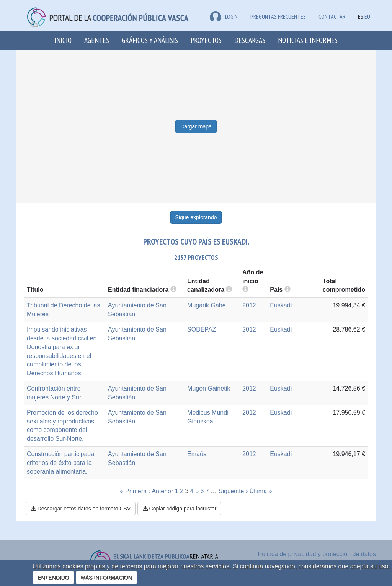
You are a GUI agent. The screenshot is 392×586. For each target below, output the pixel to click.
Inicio (63, 40)
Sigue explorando (196, 217)
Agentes (97, 40)
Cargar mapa (196, 126)
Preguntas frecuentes (278, 16)
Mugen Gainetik (209, 388)
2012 (249, 305)
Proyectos (206, 40)
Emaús (197, 454)
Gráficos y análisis (150, 40)
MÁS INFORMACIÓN (106, 578)
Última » (261, 491)
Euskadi (281, 305)
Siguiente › (233, 491)
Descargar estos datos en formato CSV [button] (81, 509)
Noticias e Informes (308, 40)
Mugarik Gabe (207, 305)
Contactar (332, 16)
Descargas (250, 40)
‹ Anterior (161, 491)
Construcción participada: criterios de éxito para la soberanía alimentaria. (61, 463)
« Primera (133, 491)
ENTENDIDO (53, 578)
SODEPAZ (202, 329)
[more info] (245, 290)
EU (367, 16)
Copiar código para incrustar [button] (180, 509)
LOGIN (224, 16)
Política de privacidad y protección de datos (317, 554)
